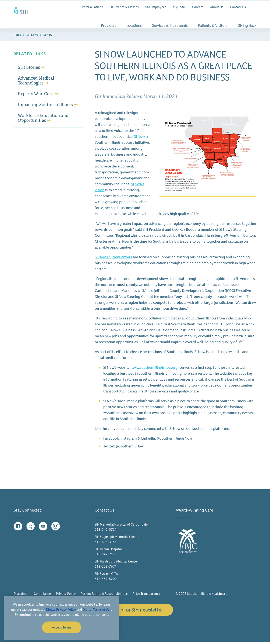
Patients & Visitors (213, 25)
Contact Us (238, 7)
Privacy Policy (66, 595)
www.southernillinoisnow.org (155, 369)
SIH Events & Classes (124, 7)
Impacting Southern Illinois (45, 106)
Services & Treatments (170, 25)
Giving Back (247, 25)
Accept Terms (62, 627)
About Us (217, 7)
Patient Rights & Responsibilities (104, 595)
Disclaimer (21, 595)
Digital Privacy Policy (61, 610)
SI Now (139, 138)
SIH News (32, 36)
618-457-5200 (106, 580)
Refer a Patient (92, 7)
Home (17, 36)
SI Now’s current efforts (113, 259)
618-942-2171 (106, 556)
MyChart (179, 7)
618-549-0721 (106, 531)
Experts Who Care (36, 96)
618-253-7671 (106, 568)
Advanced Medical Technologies (36, 82)
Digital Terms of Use (97, 610)
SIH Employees (156, 7)
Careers (198, 7)
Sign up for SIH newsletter (135, 611)
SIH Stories (29, 69)
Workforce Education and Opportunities (43, 120)
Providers (109, 25)
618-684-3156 (106, 543)
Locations (134, 25)
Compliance (42, 595)
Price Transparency (146, 595)
